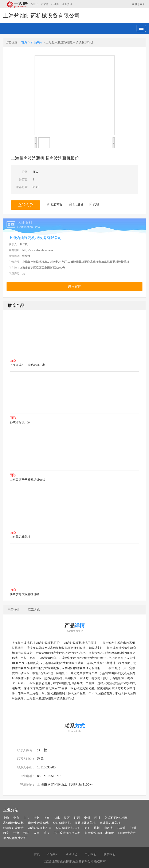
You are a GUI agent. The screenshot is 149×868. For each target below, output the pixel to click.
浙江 (87, 828)
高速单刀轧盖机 (110, 823)
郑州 (133, 828)
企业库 (34, 4)
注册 (134, 4)
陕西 (67, 818)
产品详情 (13, 610)
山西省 (108, 828)
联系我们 (109, 854)
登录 (142, 4)
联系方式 (34, 610)
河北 (36, 818)
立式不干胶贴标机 (116, 818)
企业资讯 (67, 4)
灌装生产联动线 (38, 823)
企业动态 (72, 854)
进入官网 (75, 286)
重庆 (47, 833)
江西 (77, 818)
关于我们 (90, 854)
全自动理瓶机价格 (68, 828)
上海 (6, 818)
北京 (16, 818)
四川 (97, 818)
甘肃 (16, 833)
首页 (24, 42)
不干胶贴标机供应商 (67, 833)
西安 (6, 833)
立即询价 (26, 205)
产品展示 (37, 42)
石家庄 (121, 828)
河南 (47, 818)
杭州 (97, 828)
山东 (26, 818)
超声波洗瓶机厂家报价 (99, 833)
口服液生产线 (127, 833)
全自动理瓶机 (62, 823)
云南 (36, 833)
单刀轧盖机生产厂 (15, 838)
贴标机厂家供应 (13, 828)
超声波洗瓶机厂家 (40, 828)
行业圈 (55, 4)
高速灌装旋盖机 (13, 823)
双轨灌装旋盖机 (85, 823)
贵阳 (26, 833)
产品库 (45, 4)
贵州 (87, 818)
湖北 (57, 818)
